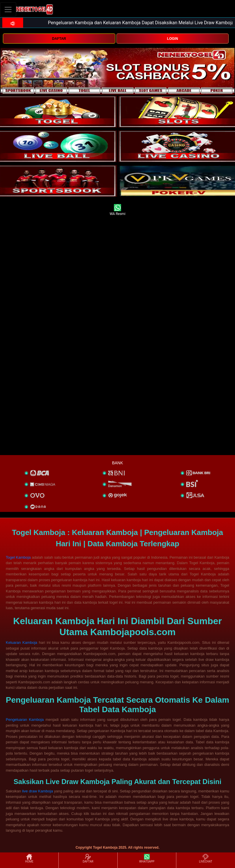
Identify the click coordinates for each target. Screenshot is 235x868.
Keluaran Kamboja (22, 642)
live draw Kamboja (38, 791)
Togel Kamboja (18, 557)
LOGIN (173, 39)
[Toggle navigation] (8, 9)
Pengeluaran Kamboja (25, 720)
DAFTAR (59, 39)
